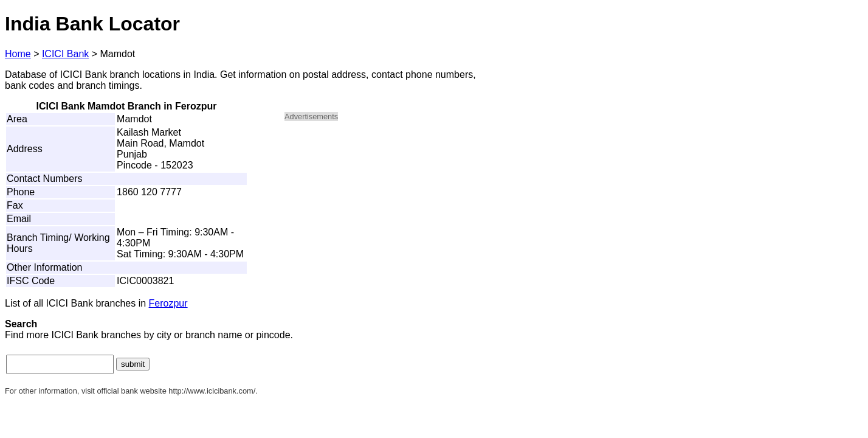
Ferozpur (168, 303)
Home (18, 54)
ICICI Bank (65, 54)
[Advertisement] (388, 217)
